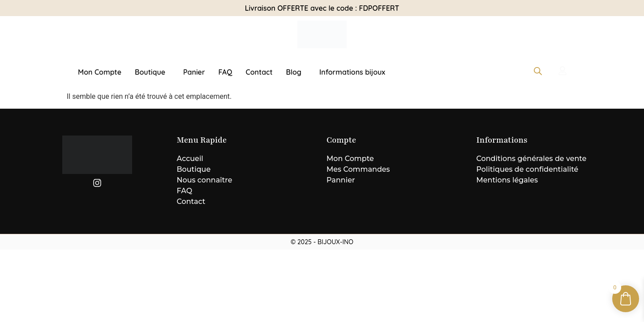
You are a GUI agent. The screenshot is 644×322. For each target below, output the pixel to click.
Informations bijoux (352, 72)
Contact (259, 72)
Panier (194, 72)
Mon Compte (100, 72)
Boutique (150, 72)
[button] (152, 72)
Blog (294, 72)
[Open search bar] (538, 71)
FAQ (225, 72)
